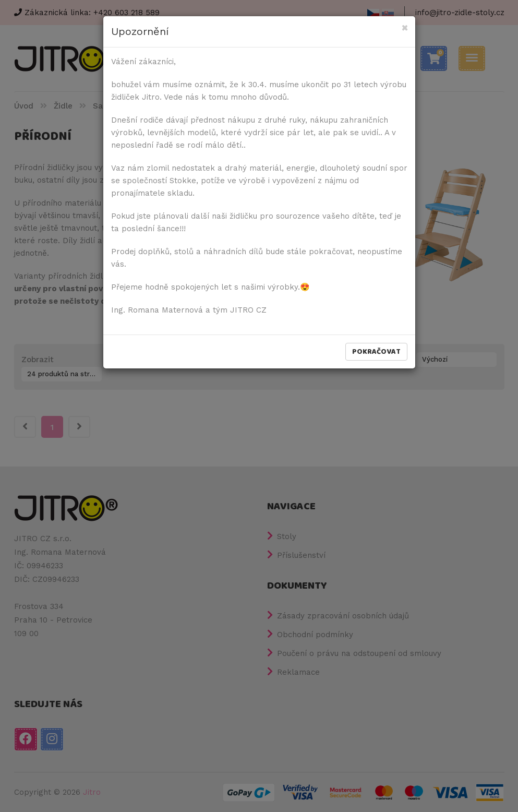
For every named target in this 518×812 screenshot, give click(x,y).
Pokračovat (376, 352)
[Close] (405, 28)
